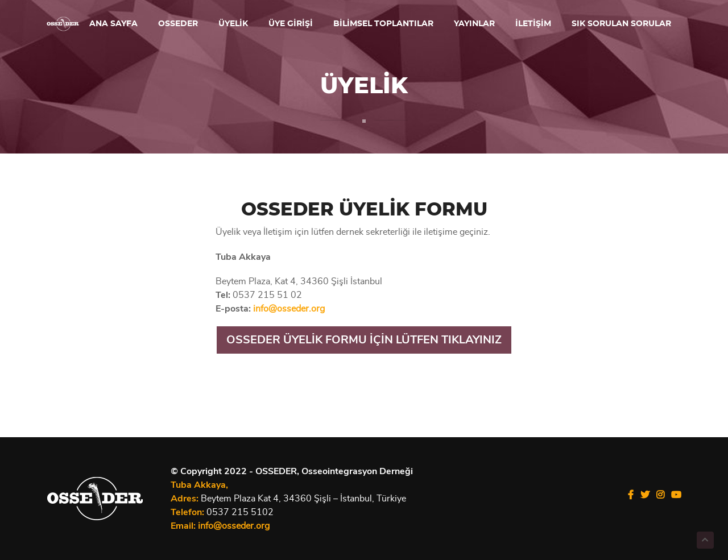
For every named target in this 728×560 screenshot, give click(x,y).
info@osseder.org (289, 309)
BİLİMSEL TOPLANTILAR (383, 24)
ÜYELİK (233, 24)
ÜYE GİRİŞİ (291, 24)
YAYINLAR (474, 24)
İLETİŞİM (533, 24)
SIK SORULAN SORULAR (621, 24)
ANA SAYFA (113, 24)
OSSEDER (178, 24)
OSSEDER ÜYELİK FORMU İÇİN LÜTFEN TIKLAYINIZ (364, 340)
